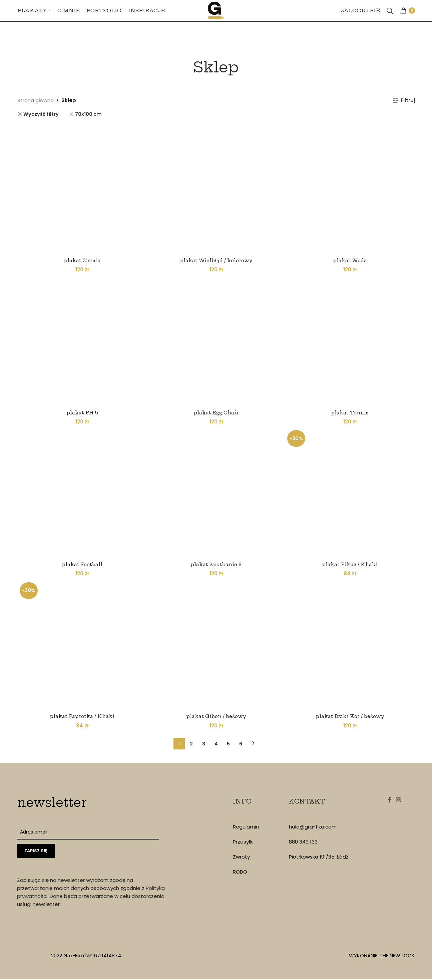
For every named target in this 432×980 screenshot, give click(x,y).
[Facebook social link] (387, 802)
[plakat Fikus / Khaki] (351, 494)
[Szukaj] (390, 17)
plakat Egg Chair (216, 411)
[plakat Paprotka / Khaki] (81, 646)
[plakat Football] (81, 494)
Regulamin (246, 827)
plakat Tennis (351, 411)
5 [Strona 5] (228, 744)
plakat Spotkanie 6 (216, 564)
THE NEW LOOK (397, 956)
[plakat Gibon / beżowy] (216, 646)
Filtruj (408, 100)
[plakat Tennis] (351, 341)
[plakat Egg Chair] (216, 341)
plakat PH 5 (81, 411)
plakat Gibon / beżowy (216, 717)
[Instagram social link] (400, 802)
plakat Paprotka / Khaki (81, 717)
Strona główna (36, 100)
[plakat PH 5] (81, 341)
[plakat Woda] (351, 188)
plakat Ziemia (81, 258)
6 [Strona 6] (241, 744)
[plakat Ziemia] (81, 188)
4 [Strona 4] (216, 744)
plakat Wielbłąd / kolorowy (216, 258)
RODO (240, 872)
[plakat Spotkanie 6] (216, 494)
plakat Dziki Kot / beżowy (351, 717)
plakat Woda (351, 258)
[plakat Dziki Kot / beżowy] (351, 646)
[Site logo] (216, 17)
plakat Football (81, 564)
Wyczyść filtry (41, 114)
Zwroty (241, 857)
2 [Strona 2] (191, 744)
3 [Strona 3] (204, 744)
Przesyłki (243, 842)
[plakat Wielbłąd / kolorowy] (216, 188)
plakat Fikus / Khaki (351, 564)
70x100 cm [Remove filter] (88, 114)
